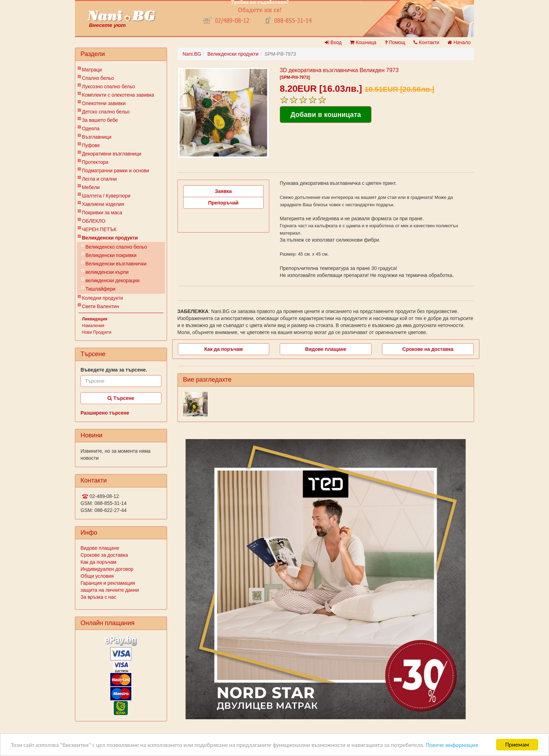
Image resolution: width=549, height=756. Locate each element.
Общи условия (97, 576)
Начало (459, 42)
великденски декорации (113, 280)
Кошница (363, 42)
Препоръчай (223, 203)
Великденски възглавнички (116, 264)
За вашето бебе (100, 120)
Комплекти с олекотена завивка (118, 95)
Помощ (395, 42)
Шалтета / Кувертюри (106, 196)
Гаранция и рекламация (108, 583)
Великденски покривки (111, 255)
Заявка (223, 191)
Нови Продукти (97, 332)
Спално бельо (98, 78)
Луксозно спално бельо (109, 86)
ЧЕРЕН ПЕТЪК (99, 229)
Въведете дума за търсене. (114, 370)
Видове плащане (100, 548)
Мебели (91, 187)
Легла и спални (99, 179)
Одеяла (91, 129)
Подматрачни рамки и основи (116, 171)
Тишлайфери (100, 289)
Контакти (426, 42)
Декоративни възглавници (112, 154)
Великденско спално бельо (116, 247)
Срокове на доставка (428, 349)
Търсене (121, 398)
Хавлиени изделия (103, 204)
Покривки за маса (102, 213)
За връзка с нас (98, 597)
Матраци (92, 70)
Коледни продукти (102, 298)
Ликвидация (95, 319)
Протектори (95, 162)
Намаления (93, 326)
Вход (333, 42)
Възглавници (97, 137)
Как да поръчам (98, 562)
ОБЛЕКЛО (94, 221)
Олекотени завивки (104, 103)
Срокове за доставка (104, 555)
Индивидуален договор (107, 569)
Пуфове (91, 145)
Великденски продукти (110, 238)
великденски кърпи (107, 272)
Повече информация (452, 745)
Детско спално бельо (106, 112)
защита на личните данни (110, 590)
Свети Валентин (100, 306)
